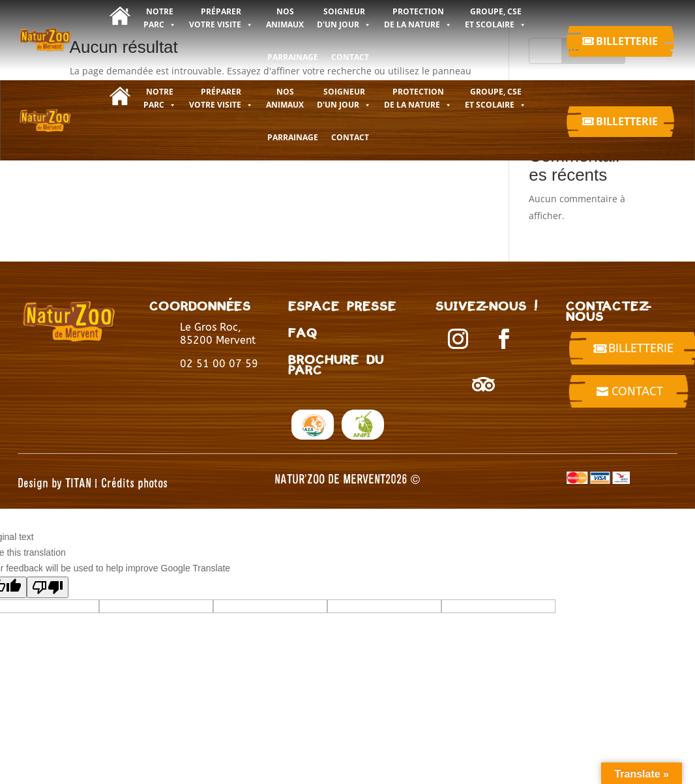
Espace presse (342, 306)
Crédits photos (134, 482)
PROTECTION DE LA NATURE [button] (418, 98)
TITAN (78, 482)
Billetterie (627, 41)
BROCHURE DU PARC (336, 364)
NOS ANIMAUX (285, 98)
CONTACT (350, 57)
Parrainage (293, 57)
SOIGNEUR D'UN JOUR (344, 98)
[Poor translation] (48, 587)
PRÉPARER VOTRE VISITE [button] (221, 98)
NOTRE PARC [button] (160, 98)
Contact (637, 391)
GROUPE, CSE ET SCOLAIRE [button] (495, 98)
